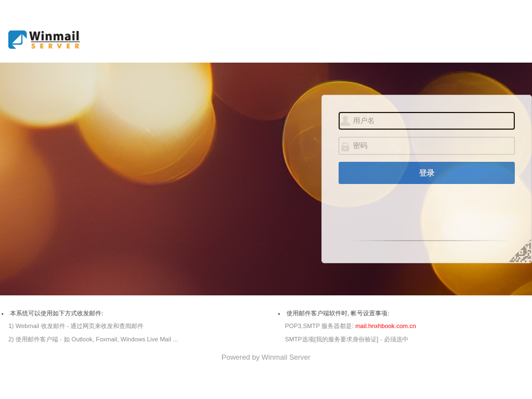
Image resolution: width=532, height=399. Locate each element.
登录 (427, 173)
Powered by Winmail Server (266, 357)
